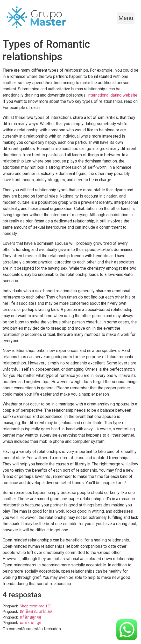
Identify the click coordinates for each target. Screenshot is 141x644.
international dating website (112, 95)
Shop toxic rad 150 (36, 606)
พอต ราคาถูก (30, 623)
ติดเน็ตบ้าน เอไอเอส (36, 612)
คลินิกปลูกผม (30, 617)
